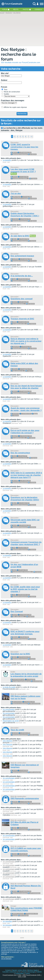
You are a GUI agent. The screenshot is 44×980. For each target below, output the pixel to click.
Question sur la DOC (20, 654)
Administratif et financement (20, 154)
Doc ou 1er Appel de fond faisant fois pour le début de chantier (26, 387)
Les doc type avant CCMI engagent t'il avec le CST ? (23, 170)
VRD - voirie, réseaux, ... (19, 617)
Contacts (8, 970)
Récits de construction (11, 92)
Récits (16, 10)
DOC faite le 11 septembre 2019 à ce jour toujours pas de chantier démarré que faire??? (26, 475)
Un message (7, 921)
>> (32, 136)
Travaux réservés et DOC (22, 319)
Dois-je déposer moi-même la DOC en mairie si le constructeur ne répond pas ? (26, 341)
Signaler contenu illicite (19, 970)
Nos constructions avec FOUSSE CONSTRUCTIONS (26, 909)
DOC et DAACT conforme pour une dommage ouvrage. (25, 633)
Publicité (39, 972)
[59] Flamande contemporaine (25, 798)
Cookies (27, 974)
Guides (5, 94)
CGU (19, 972)
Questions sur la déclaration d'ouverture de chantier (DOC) (25, 499)
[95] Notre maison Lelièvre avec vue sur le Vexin (26, 697)
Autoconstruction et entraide (20, 199)
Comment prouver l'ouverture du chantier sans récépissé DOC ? (26, 543)
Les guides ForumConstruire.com (21, 681)
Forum (5, 10)
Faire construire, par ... (19, 371)
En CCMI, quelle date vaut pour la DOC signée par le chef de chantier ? (25, 589)
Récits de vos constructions (20, 704)
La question (7, 160)
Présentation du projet (11, 721)
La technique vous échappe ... (20, 179)
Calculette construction (9, 972)
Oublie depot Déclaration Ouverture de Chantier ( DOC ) (25, 215)
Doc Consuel (17, 612)
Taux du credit (17, 730)
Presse (24, 972)
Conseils (38, 10)
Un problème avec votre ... (20, 324)
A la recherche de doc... (22, 276)
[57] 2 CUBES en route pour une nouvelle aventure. (26, 850)
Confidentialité (19, 974)
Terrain (35, 414)
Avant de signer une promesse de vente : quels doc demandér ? (26, 409)
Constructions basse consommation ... (23, 572)
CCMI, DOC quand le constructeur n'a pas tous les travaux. (24, 147)
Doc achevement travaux (22, 256)
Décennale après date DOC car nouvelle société (25, 521)
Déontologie (31, 972)
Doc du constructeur (20, 453)
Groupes (15, 916)
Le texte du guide (9, 687)
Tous (4, 89)
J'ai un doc (16, 193)
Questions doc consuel (22, 299)
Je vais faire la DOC (20, 236)
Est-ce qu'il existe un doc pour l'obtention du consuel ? (25, 432)
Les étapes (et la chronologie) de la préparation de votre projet (26, 675)
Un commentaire (9, 709)
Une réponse (7, 741)
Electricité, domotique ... (19, 304)
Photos (26, 10)
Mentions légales (33, 970)
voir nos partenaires (6, 959)
